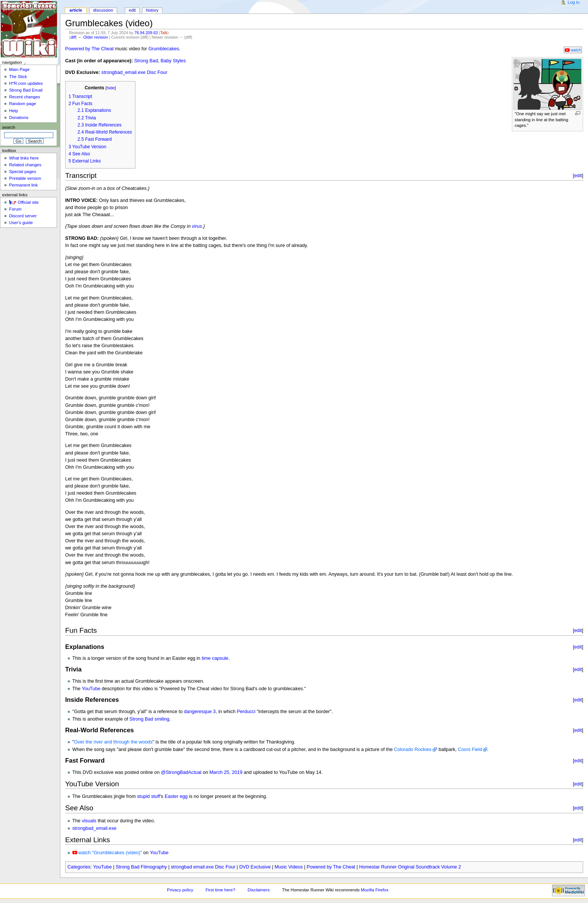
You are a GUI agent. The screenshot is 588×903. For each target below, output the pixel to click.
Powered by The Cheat (90, 49)
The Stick (18, 77)
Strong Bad (146, 61)
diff (73, 37)
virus (197, 226)
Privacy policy (180, 890)
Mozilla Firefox (375, 890)
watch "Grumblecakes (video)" (110, 853)
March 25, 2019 (226, 772)
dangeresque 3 (200, 712)
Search (9, 127)
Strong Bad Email (26, 90)
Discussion (103, 10)
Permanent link (23, 185)
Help (13, 111)
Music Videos (289, 867)
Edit (132, 10)
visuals (89, 821)
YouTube (91, 689)
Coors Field (470, 749)
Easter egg (176, 796)
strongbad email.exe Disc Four (203, 867)
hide (110, 88)
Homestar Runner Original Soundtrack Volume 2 (410, 867)
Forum (15, 209)
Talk (164, 33)
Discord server (23, 216)
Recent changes (25, 97)
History (152, 10)
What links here (24, 158)
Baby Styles (173, 61)
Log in (574, 2)
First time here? (220, 890)
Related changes (25, 165)
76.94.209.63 (146, 33)
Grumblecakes (164, 49)
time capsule (215, 658)
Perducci (246, 712)
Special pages (22, 172)
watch (576, 50)
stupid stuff (149, 796)
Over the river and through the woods (113, 742)
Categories (79, 867)
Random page (22, 104)
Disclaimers (259, 890)
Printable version (25, 178)
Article (76, 10)
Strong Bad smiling (149, 719)
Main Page (19, 69)
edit (578, 175)
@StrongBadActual (181, 772)
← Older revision (93, 37)
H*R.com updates (26, 83)
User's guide (21, 223)
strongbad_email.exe (94, 828)
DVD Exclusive (255, 867)
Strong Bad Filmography (141, 867)
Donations (19, 117)
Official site (28, 202)
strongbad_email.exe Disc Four (134, 72)
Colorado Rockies (413, 749)
